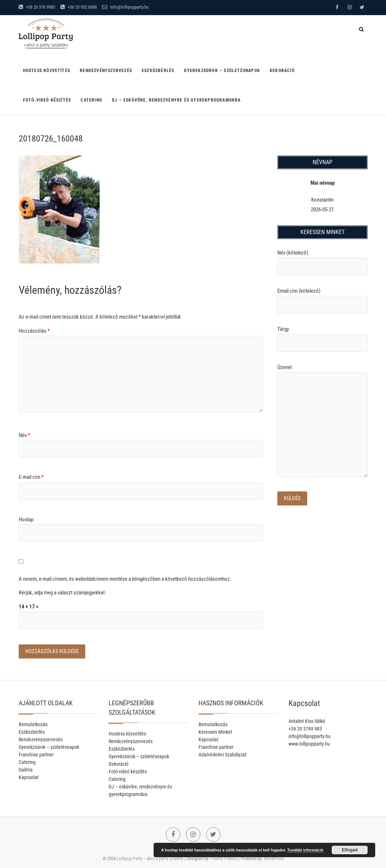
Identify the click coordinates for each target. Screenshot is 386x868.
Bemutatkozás (33, 724)
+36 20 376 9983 (37, 7)
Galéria (26, 770)
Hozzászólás (34, 331)
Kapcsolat (29, 777)
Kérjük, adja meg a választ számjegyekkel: (62, 593)
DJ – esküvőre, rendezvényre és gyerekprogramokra (176, 100)
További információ (305, 850)
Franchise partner (36, 755)
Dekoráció (282, 71)
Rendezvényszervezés (106, 71)
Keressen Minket (215, 732)
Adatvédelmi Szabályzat (222, 755)
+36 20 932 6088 (79, 7)
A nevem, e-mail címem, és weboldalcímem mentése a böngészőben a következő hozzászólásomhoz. (125, 579)
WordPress (274, 858)
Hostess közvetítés (47, 71)
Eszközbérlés (158, 71)
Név (24, 435)
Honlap (26, 520)
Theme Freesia (224, 858)
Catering (91, 100)
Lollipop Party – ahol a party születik (150, 858)
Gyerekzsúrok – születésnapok (222, 71)
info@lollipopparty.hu (125, 7)
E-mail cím (31, 477)
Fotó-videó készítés (47, 100)
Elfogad (350, 850)
